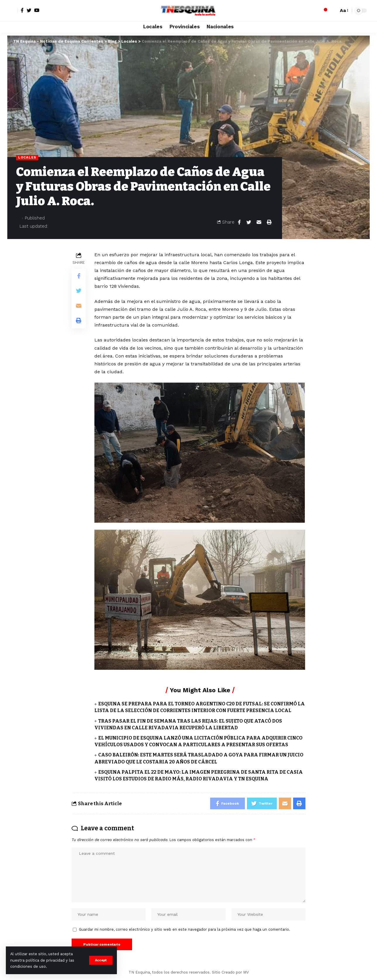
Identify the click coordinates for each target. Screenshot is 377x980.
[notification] (324, 11)
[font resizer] (344, 10)
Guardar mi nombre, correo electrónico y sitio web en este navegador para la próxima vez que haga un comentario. (185, 929)
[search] (333, 11)
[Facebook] (22, 10)
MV (246, 972)
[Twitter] (29, 10)
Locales (27, 157)
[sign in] (13, 11)
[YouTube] (37, 10)
